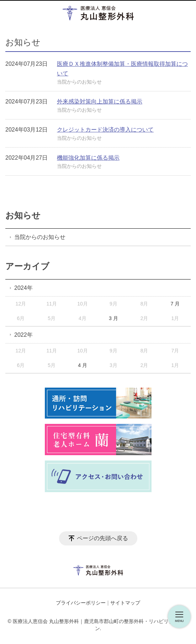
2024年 (23, 288)
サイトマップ (125, 603)
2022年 (23, 335)
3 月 (113, 318)
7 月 (175, 304)
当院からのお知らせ (79, 82)
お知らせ (23, 215)
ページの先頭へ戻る (102, 538)
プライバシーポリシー (81, 603)
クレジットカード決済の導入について (105, 130)
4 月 (83, 365)
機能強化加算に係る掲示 (88, 158)
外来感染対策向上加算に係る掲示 (100, 102)
